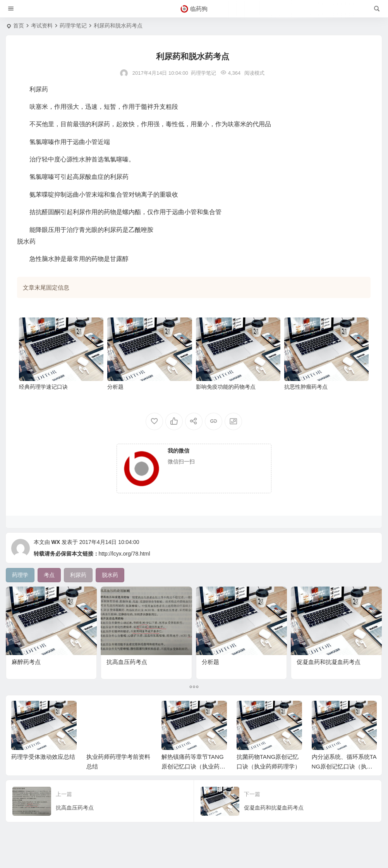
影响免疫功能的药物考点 (226, 387)
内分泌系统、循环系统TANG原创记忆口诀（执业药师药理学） (344, 766)
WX (56, 542)
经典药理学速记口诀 (43, 387)
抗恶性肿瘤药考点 (306, 387)
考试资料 (42, 26)
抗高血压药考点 (127, 662)
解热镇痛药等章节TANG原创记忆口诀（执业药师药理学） (193, 766)
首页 (19, 26)
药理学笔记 (73, 26)
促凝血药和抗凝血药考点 (329, 662)
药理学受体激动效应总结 (43, 757)
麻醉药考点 (26, 662)
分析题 (115, 387)
